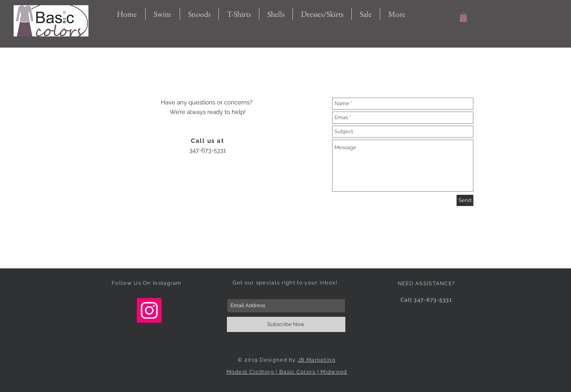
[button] (463, 17)
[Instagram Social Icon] (149, 310)
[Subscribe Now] (286, 324)
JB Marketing (317, 360)
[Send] (465, 200)
